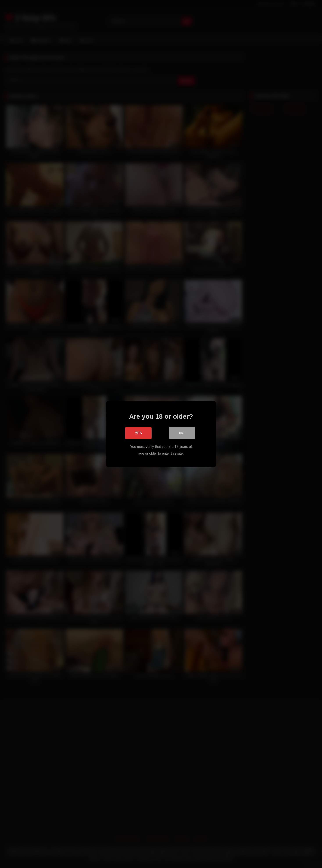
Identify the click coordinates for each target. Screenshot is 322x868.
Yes (138, 433)
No (182, 433)
